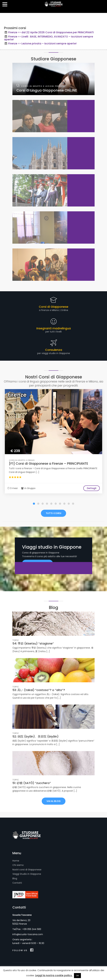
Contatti (17, 883)
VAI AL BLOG (54, 801)
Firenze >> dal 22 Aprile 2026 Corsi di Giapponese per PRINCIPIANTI (51, 32)
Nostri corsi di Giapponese (27, 870)
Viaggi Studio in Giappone (27, 874)
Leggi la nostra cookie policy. (54, 975)
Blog (15, 878)
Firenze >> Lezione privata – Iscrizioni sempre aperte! (42, 44)
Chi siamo (18, 865)
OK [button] (77, 976)
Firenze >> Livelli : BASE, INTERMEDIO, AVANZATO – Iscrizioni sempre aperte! (49, 38)
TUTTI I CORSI (53, 513)
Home (16, 861)
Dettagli (92, 488)
